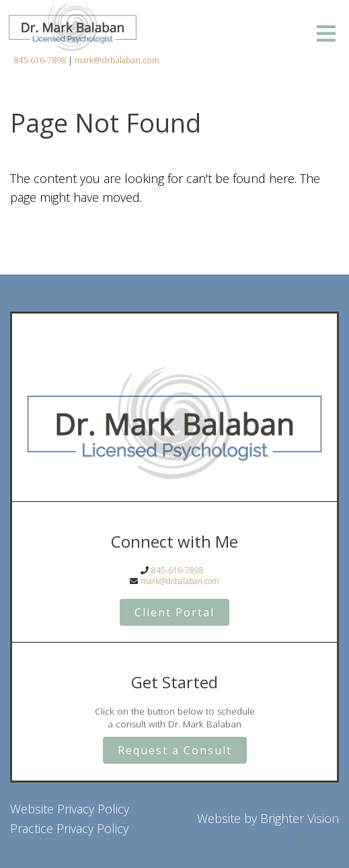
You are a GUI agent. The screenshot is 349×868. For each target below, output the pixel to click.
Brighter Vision (300, 818)
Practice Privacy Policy (69, 828)
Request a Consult (175, 750)
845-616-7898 (40, 60)
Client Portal (174, 612)
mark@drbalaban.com (117, 60)
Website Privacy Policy (70, 809)
